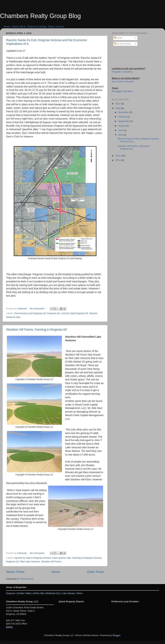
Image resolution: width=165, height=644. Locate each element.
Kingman (11, 593)
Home (56, 572)
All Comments (122, 44)
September (124, 121)
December (124, 112)
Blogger (117, 635)
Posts (118, 38)
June (121, 130)
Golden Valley (24, 593)
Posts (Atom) (27, 579)
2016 (118, 108)
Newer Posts (15, 572)
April (121, 135)
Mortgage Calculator (122, 91)
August (122, 126)
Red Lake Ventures (30, 561)
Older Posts (95, 572)
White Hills (39, 593)
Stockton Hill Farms (51, 561)
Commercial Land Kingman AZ (30, 313)
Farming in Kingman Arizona (87, 558)
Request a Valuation (122, 72)
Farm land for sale (62, 558)
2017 (118, 104)
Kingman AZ (53, 313)
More (80, 593)
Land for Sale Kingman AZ (75, 313)
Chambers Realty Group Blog (40, 16)
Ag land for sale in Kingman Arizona (33, 558)
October (123, 117)
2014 (118, 160)
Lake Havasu (69, 593)
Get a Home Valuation (123, 81)
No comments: (38, 309)
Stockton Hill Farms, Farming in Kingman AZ (37, 330)
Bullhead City (53, 593)
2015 (118, 156)
